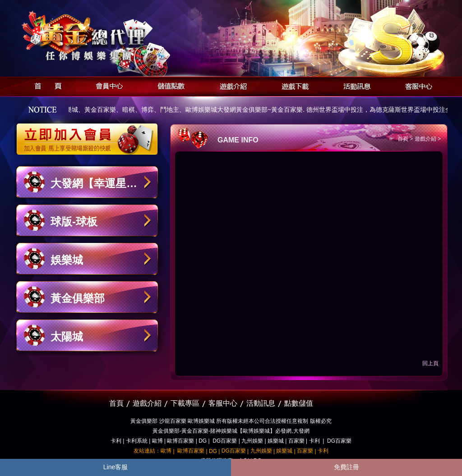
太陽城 (67, 336)
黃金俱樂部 (78, 298)
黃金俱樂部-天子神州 (110, 36)
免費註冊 (346, 467)
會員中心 (107, 85)
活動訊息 (354, 85)
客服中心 (416, 85)
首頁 (45, 85)
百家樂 (296, 441)
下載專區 (185, 403)
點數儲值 (299, 403)
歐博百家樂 (180, 441)
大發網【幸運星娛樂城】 (94, 188)
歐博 (157, 441)
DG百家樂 (225, 441)
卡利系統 (137, 441)
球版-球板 (74, 222)
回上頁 (430, 363)
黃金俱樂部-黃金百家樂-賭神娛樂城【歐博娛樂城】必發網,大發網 (231, 431)
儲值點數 (169, 85)
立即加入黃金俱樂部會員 (90, 134)
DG (203, 441)
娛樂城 (67, 260)
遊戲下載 (293, 85)
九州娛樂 (252, 441)
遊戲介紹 (231, 85)
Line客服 (115, 467)
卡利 (116, 441)
